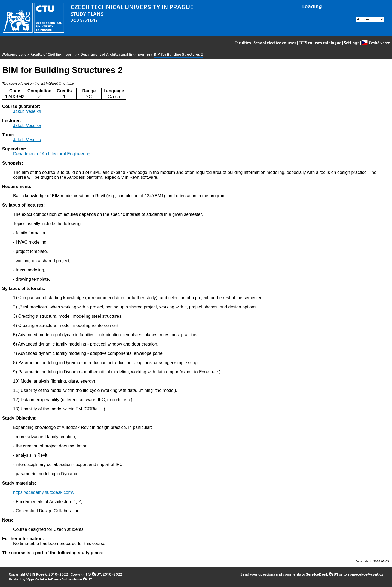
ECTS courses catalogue (320, 43)
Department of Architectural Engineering (115, 54)
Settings (352, 43)
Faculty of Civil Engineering (54, 54)
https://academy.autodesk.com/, (44, 492)
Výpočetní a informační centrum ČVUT (59, 579)
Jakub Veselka (27, 111)
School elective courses (275, 43)
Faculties (243, 43)
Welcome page (14, 54)
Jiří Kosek (38, 574)
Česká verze (376, 43)
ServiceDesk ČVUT (322, 574)
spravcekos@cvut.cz (365, 574)
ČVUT (96, 574)
